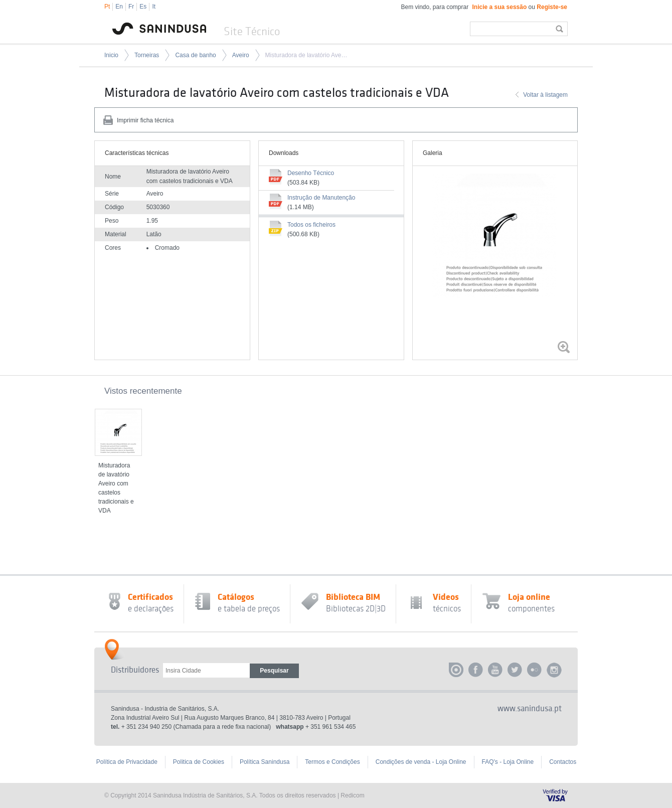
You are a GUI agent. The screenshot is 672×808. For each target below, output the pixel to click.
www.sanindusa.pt (530, 709)
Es (143, 7)
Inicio (111, 55)
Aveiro (241, 55)
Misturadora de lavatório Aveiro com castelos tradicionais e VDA (306, 55)
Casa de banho (195, 55)
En (119, 7)
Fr (131, 7)
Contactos (563, 762)
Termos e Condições (332, 762)
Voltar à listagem (545, 95)
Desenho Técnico (311, 173)
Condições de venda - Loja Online (421, 762)
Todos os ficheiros (311, 225)
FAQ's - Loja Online (508, 762)
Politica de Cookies (199, 762)
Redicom (352, 795)
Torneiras (147, 55)
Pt (107, 7)
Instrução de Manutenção (321, 198)
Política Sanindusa (265, 762)
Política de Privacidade (127, 762)
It (154, 7)
